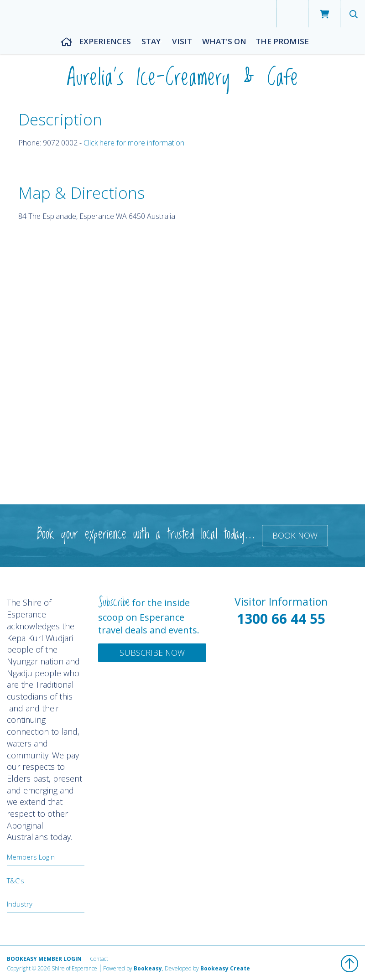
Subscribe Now (152, 653)
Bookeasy (148, 968)
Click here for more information (134, 143)
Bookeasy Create (225, 968)
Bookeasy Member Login (44, 959)
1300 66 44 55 (281, 619)
